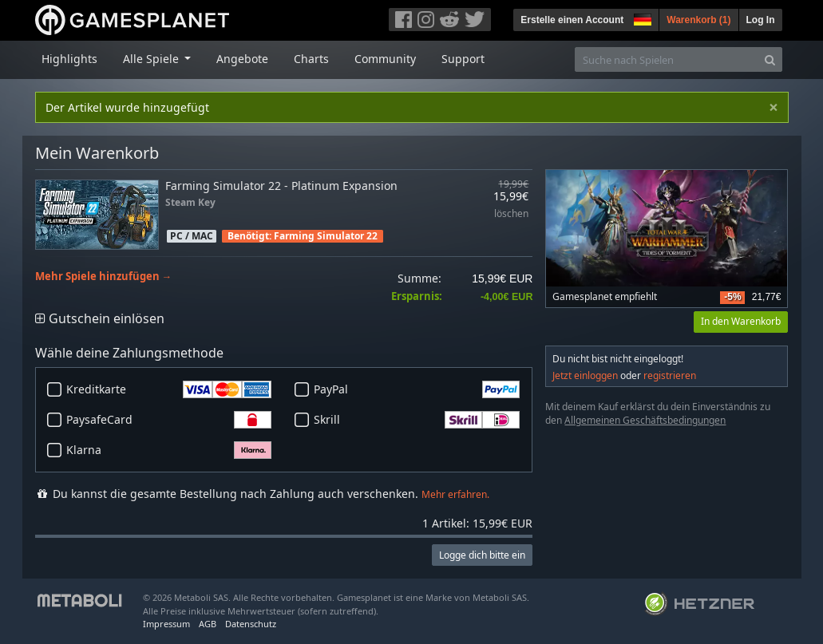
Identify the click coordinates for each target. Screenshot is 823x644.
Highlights (69, 59)
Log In (761, 20)
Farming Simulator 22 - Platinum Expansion (281, 186)
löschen (511, 214)
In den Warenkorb (741, 321)
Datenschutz (251, 624)
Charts (311, 59)
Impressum (166, 624)
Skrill (417, 420)
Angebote (242, 59)
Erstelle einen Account (572, 20)
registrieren (670, 375)
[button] (641, 18)
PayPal (417, 389)
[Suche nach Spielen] (667, 59)
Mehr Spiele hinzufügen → (104, 277)
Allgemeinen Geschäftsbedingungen (645, 420)
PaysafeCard (169, 420)
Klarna (169, 450)
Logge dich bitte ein (482, 555)
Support (463, 59)
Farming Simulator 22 (326, 236)
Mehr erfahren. (455, 494)
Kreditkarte (169, 389)
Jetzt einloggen (585, 375)
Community (385, 59)
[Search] (770, 59)
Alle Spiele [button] (152, 59)
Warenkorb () (698, 20)
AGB (208, 624)
